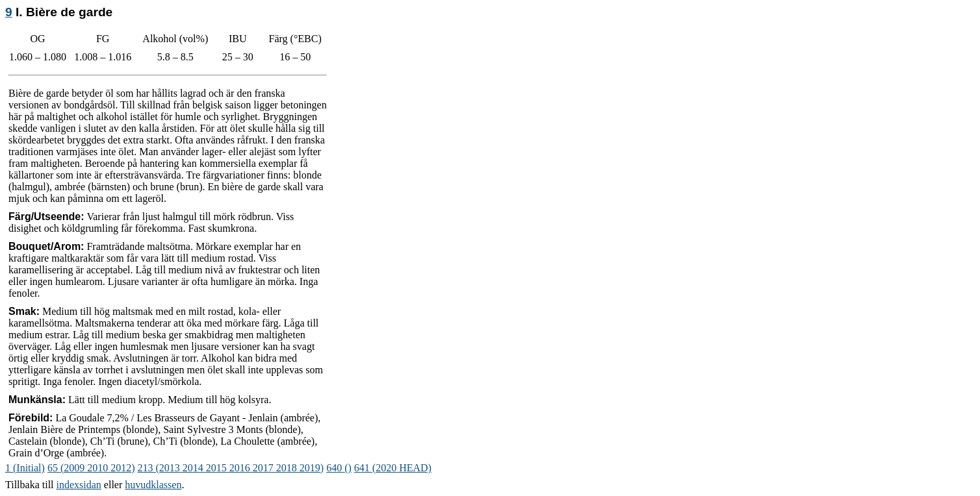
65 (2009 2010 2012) (91, 468)
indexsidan (79, 485)
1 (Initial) (25, 468)
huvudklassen (153, 485)
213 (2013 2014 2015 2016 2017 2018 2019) (231, 468)
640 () (339, 468)
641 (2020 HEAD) (393, 468)
